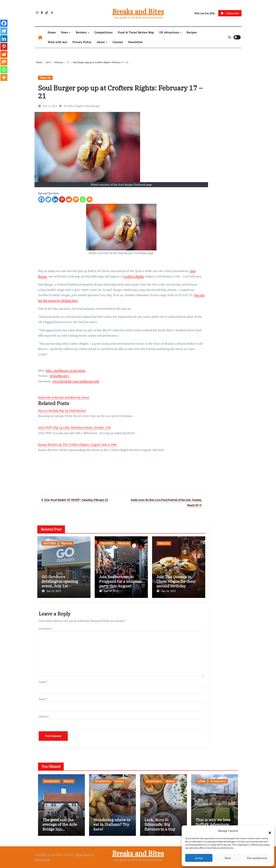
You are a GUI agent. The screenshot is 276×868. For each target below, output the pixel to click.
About (101, 42)
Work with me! (57, 42)
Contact (118, 42)
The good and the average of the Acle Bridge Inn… (60, 824)
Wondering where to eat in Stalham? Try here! (112, 824)
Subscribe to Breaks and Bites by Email (64, 397)
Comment (46, 629)
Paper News (83, 855)
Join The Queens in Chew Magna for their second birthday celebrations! (176, 584)
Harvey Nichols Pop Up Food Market (62, 411)
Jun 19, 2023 (111, 591)
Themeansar (42, 860)
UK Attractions (170, 32)
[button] (268, 831)
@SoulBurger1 (59, 376)
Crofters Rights (75, 106)
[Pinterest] (62, 199)
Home (52, 32)
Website (44, 717)
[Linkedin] (55, 199)
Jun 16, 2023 (169, 591)
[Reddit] (69, 199)
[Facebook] (41, 199)
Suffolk (201, 781)
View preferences (257, 858)
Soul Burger (93, 106)
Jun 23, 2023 (54, 591)
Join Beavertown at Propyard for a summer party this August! (120, 581)
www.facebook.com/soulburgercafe (76, 381)
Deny (228, 858)
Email (43, 699)
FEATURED (50, 543)
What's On (45, 78)
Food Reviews (52, 781)
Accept (199, 858)
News (65, 32)
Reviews (82, 32)
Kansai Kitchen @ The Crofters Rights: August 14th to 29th (77, 445)
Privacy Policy (82, 42)
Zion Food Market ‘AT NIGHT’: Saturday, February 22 (74, 500)
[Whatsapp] (83, 199)
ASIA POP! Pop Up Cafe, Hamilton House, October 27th (74, 427)
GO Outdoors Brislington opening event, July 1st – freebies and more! (60, 584)
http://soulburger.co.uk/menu (66, 370)
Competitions (103, 32)
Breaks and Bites (138, 11)
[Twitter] (48, 199)
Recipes (192, 32)
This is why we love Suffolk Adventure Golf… (213, 824)
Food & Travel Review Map (136, 32)
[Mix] (76, 199)
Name (43, 682)
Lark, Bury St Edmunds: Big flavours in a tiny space (160, 827)
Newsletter (135, 42)
